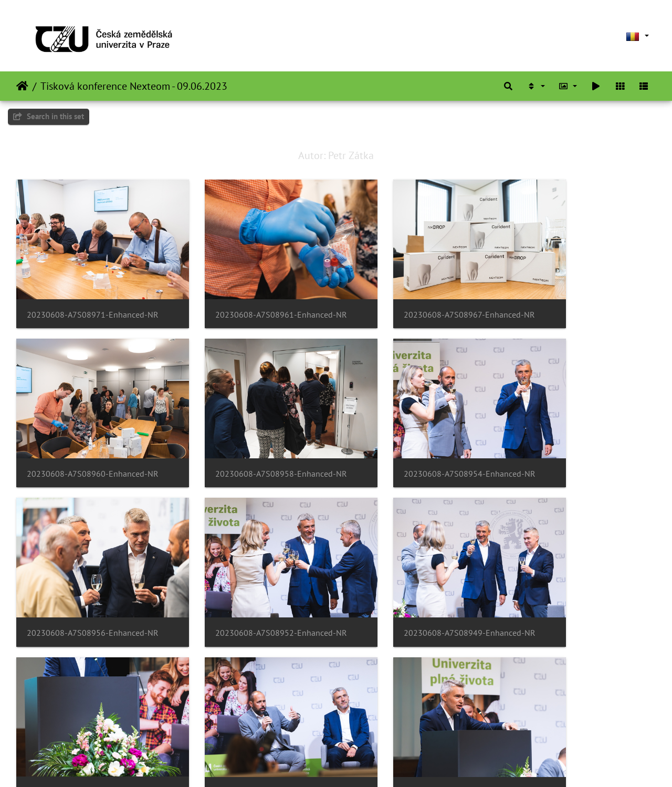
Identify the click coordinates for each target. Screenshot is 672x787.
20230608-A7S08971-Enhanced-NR (90, 297)
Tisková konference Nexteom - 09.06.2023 (134, 86)
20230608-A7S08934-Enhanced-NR (582, 724)
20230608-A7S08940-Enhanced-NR (418, 724)
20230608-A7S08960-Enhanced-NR (582, 297)
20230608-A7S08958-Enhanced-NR (90, 440)
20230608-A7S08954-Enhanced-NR (254, 440)
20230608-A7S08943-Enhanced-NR (582, 582)
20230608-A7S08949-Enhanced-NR (90, 582)
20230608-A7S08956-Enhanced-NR (418, 440)
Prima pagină (22, 86)
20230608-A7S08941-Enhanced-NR (90, 724)
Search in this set (49, 116)
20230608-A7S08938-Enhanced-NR (254, 724)
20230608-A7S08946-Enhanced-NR (418, 582)
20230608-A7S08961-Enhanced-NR (254, 297)
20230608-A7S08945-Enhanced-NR (254, 581)
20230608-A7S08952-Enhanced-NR (582, 440)
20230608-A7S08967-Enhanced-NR (418, 297)
